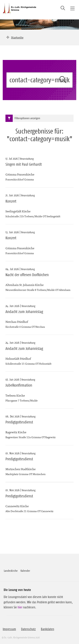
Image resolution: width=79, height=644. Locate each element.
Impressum (9, 629)
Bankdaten (47, 629)
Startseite (17, 37)
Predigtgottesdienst (19, 422)
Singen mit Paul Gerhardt (24, 164)
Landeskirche (11, 571)
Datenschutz (28, 629)
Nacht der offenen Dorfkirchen (27, 275)
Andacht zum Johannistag (24, 312)
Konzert (11, 201)
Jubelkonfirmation (19, 385)
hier (20, 607)
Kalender (25, 571)
